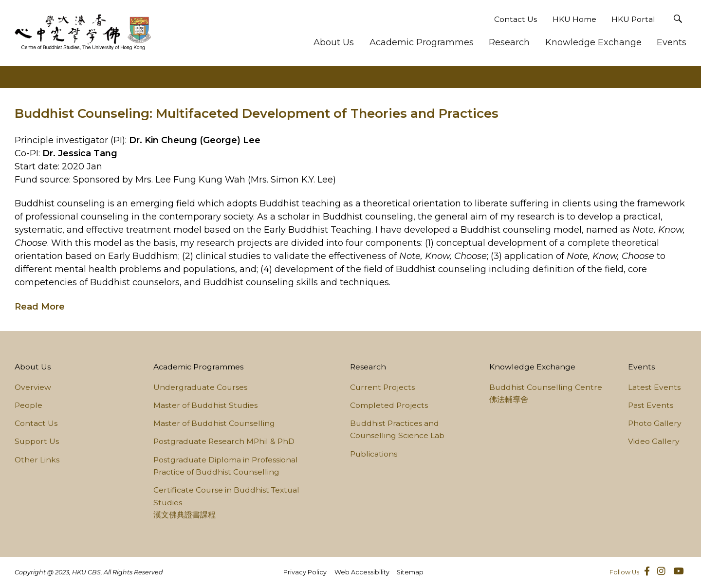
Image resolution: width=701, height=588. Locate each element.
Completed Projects (389, 405)
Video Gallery (654, 441)
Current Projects (382, 387)
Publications (374, 454)
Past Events (651, 405)
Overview (33, 387)
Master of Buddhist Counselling (214, 423)
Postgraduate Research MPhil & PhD (224, 441)
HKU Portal (633, 19)
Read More (40, 307)
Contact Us (516, 19)
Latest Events (654, 387)
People (28, 405)
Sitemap (410, 572)
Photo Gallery (655, 423)
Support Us (37, 441)
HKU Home (574, 19)
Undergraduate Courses (200, 387)
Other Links (37, 460)
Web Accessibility (362, 572)
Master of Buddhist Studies (205, 405)
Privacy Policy (305, 572)
